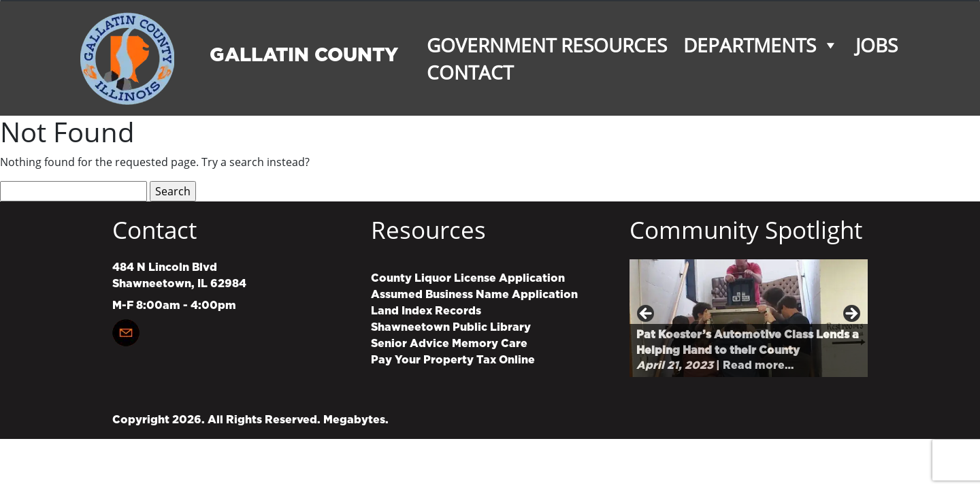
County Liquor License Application (468, 278)
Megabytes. (356, 420)
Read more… (758, 365)
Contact (470, 72)
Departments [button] (761, 45)
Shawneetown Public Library (451, 327)
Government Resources (547, 45)
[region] (749, 318)
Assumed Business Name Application (474, 295)
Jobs (877, 45)
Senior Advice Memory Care (449, 344)
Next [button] (851, 314)
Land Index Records (426, 311)
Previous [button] (647, 314)
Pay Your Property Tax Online (453, 360)
